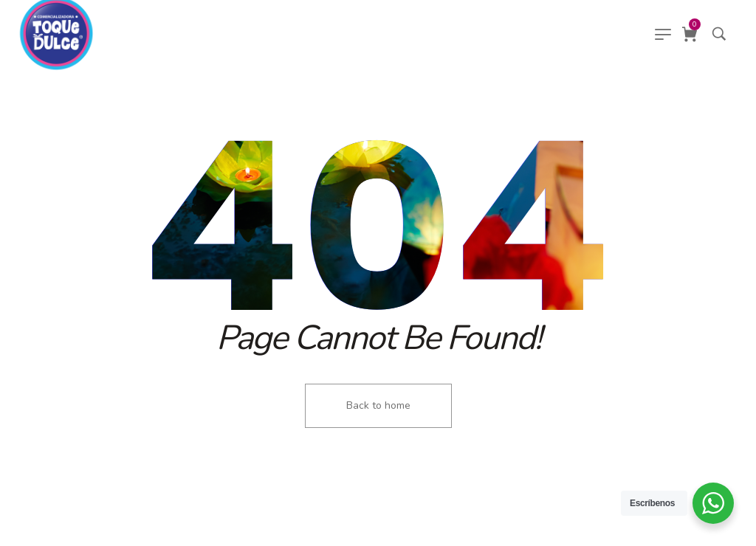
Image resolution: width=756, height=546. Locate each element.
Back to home (378, 405)
